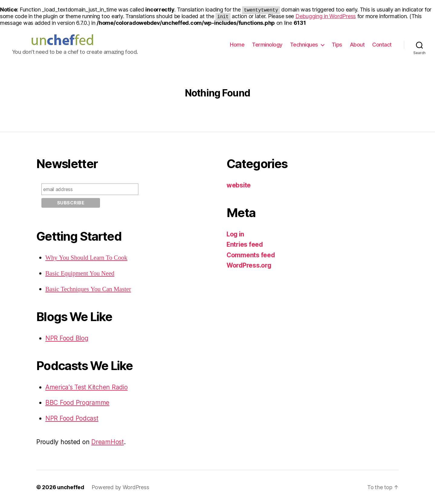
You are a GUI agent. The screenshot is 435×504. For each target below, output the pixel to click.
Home (237, 45)
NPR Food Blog (67, 338)
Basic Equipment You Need (80, 273)
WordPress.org (250, 265)
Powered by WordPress (120, 487)
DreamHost (108, 442)
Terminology (267, 45)
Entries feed (245, 244)
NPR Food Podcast (72, 418)
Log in (236, 234)
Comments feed (251, 255)
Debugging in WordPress (326, 16)
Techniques (304, 45)
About (357, 45)
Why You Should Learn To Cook (87, 258)
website (239, 185)
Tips (337, 45)
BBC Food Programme (78, 402)
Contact (382, 45)
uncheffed (71, 487)
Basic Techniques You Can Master (89, 289)
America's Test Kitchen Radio (88, 387)
